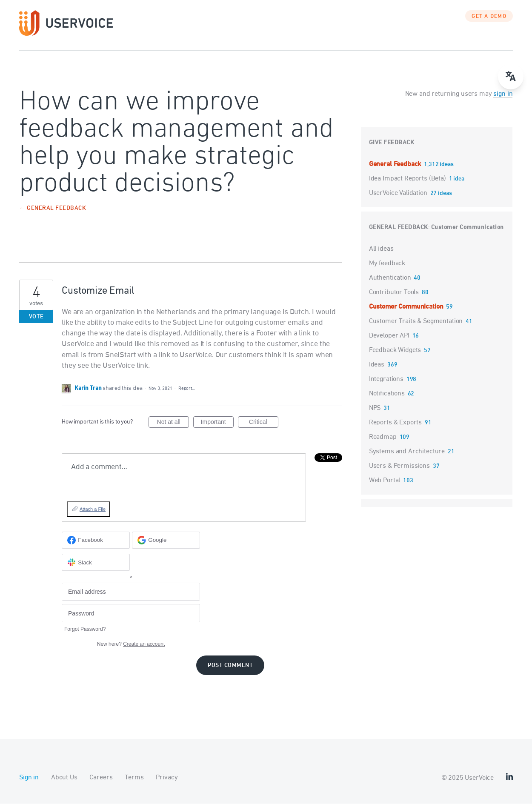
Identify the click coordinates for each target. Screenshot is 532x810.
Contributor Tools (394, 299)
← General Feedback (53, 215)
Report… (187, 395)
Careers (101, 784)
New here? (131, 650)
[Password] (131, 620)
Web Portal (385, 487)
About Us (64, 784)
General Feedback (396, 171)
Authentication (390, 284)
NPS (375, 415)
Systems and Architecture (407, 458)
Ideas (377, 371)
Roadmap (383, 444)
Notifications (387, 400)
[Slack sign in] (96, 569)
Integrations (386, 386)
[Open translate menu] (511, 77)
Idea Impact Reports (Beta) (408, 185)
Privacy (167, 784)
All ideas (381, 255)
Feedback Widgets (395, 357)
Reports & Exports (395, 429)
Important (217, 430)
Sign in (29, 784)
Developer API (389, 342)
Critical (264, 430)
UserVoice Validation (399, 200)
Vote (36, 323)
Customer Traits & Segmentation (416, 328)
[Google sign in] (166, 547)
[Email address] (131, 598)
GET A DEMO (489, 23)
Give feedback (392, 149)
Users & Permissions (399, 472)
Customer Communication (468, 234)
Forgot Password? (85, 635)
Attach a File (93, 516)
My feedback (387, 270)
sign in (503, 100)
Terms (134, 784)
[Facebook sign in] (96, 547)
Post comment (230, 672)
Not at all (173, 430)
